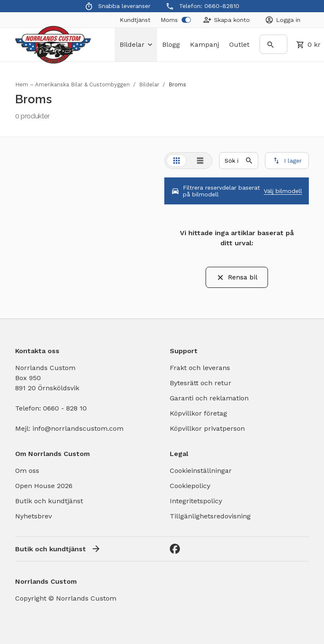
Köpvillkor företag (198, 413)
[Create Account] (226, 20)
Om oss (27, 471)
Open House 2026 (44, 486)
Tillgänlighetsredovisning (210, 516)
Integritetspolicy (196, 501)
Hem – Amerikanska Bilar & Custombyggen (72, 85)
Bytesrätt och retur (201, 383)
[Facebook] (175, 549)
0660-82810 (222, 6)
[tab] (177, 161)
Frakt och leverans (200, 368)
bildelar (136, 44)
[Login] (283, 20)
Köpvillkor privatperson (207, 428)
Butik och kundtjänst (49, 501)
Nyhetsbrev (33, 516)
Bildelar (149, 85)
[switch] (186, 20)
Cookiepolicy (190, 486)
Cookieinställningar (201, 471)
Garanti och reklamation (209, 398)
